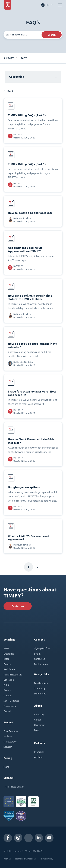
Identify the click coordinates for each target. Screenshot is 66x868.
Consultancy (10, 706)
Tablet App (40, 688)
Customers (40, 725)
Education (9, 680)
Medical (8, 695)
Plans (6, 767)
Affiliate (38, 757)
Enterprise (9, 654)
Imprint (7, 859)
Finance (7, 664)
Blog (37, 730)
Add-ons (8, 736)
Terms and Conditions (25, 859)
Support (9, 58)
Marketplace (10, 742)
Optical (7, 711)
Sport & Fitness (11, 701)
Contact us (18, 606)
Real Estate (9, 669)
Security (8, 747)
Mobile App (40, 693)
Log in (37, 654)
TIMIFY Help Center (14, 787)
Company (39, 714)
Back (9, 91)
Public (7, 685)
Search (52, 35)
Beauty (7, 690)
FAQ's (24, 58)
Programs (39, 752)
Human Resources (13, 674)
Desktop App (41, 683)
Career (38, 720)
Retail (7, 659)
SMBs (6, 648)
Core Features (11, 731)
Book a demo (41, 664)
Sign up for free (42, 648)
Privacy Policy (46, 859)
